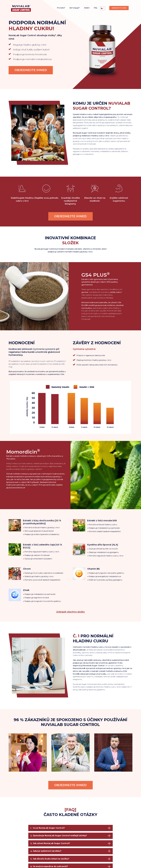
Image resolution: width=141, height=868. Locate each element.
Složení (87, 8)
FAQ (95, 8)
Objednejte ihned (119, 8)
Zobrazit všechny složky (70, 612)
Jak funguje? (75, 8)
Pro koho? (61, 8)
